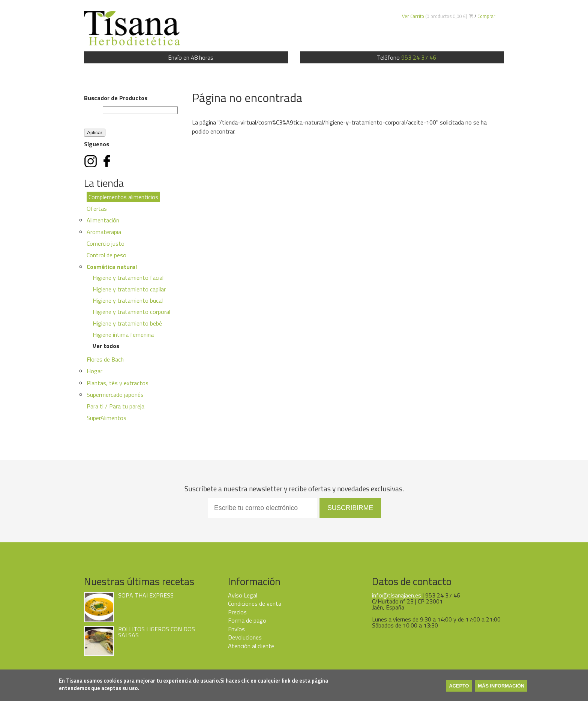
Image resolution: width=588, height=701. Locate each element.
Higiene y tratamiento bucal (128, 300)
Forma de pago (247, 620)
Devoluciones (245, 637)
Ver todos (106, 346)
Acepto (459, 687)
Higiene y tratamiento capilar (129, 289)
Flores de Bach (105, 359)
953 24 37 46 (419, 57)
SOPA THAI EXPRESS (146, 595)
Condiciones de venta (255, 603)
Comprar (486, 16)
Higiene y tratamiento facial (128, 278)
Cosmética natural (112, 267)
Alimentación (103, 220)
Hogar (94, 371)
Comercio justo (106, 243)
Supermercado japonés (115, 395)
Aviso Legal (243, 595)
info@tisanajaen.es (397, 595)
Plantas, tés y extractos (118, 383)
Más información (501, 687)
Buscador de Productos (116, 98)
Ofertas (97, 209)
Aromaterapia (104, 232)
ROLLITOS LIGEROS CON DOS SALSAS (157, 632)
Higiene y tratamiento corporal (131, 312)
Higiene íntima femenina (123, 335)
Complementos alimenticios (123, 197)
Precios (237, 612)
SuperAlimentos (106, 418)
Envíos (236, 629)
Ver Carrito (413, 16)
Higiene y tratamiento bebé (127, 323)
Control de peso (106, 255)
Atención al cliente (251, 646)
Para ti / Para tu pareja (115, 406)
